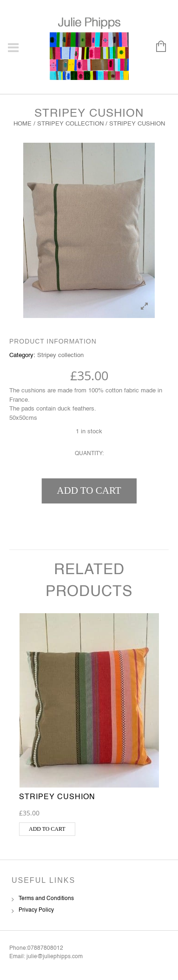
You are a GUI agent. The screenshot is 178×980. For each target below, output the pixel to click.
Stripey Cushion (57, 797)
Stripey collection (70, 124)
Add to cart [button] (47, 829)
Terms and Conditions (46, 899)
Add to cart (89, 490)
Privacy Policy (36, 910)
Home (23, 124)
